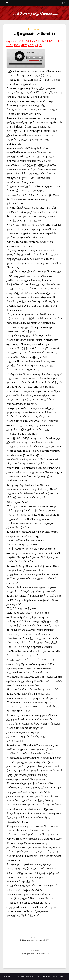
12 (50, 41)
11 (47, 41)
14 (57, 41)
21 (26, 45)
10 (43, 41)
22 (29, 45)
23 (33, 45)
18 (15, 45)
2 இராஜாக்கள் (34, 29)
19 (19, 45)
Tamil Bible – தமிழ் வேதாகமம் (34, 13)
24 (37, 45)
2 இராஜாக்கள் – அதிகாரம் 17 (35, 940)
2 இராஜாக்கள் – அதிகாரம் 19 (35, 954)
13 (54, 41)
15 (61, 41)
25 (40, 45)
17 (12, 45)
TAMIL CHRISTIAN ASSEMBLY (53, 976)
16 (8, 45)
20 (22, 45)
